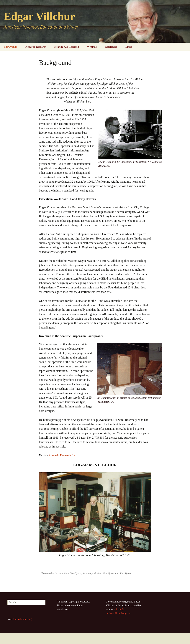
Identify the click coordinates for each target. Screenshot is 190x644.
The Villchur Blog (22, 619)
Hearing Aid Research (67, 47)
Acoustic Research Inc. (63, 455)
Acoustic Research (36, 47)
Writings (92, 47)
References (111, 47)
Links (129, 47)
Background (10, 47)
